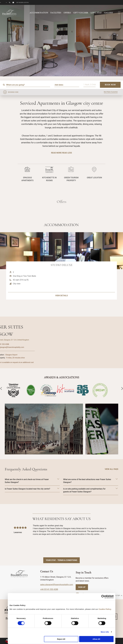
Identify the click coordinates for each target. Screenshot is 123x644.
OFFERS (67, 13)
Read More (56, 153)
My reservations (23, 3)
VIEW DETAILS (61, 307)
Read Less (67, 153)
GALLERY (109, 13)
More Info (105, 632)
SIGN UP (82, 587)
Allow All (96, 639)
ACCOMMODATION (39, 13)
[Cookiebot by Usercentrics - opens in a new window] (103, 597)
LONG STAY (96, 13)
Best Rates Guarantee (111, 92)
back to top (116, 595)
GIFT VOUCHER (81, 13)
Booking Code (13, 92)
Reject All (61, 639)
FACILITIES (56, 13)
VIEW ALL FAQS (111, 469)
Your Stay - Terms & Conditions (61, 560)
